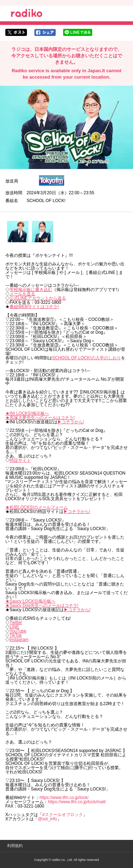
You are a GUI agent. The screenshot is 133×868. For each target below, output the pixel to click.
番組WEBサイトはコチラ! (34, 307)
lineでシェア (78, 32)
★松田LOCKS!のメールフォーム (37, 507)
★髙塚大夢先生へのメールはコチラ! (40, 418)
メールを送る (22, 294)
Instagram (19, 640)
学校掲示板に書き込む (31, 290)
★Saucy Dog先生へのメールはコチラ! (42, 605)
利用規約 (15, 846)
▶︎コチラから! (71, 422)
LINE (14, 627)
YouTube (18, 631)
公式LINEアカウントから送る (38, 298)
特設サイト (20, 460)
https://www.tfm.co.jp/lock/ (64, 798)
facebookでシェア (45, 32)
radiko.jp (27, 14)
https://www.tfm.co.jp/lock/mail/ (77, 802)
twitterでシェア (16, 32)
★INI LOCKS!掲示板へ (27, 413)
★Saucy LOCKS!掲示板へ (30, 601)
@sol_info (48, 819)
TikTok (16, 635)
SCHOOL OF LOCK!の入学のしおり (87, 358)
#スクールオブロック (63, 815)
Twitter (16, 623)
